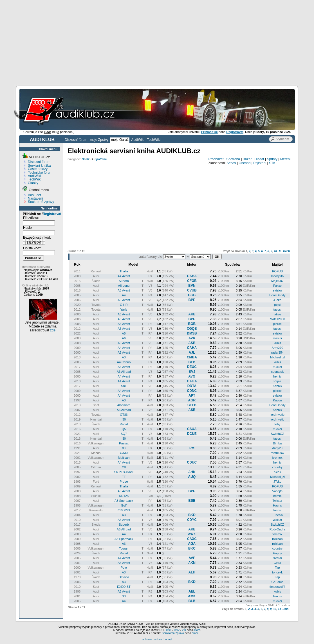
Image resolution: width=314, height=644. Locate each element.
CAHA (192, 276)
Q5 (124, 429)
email (195, 633)
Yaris (124, 309)
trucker (277, 367)
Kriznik (277, 386)
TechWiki (154, 140)
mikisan (277, 539)
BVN (192, 286)
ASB (192, 343)
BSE (192, 501)
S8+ (124, 386)
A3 (124, 357)
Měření (285, 159)
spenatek (278, 372)
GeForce (277, 582)
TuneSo (277, 515)
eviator (277, 290)
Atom (197, 630)
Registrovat (52, 214)
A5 (124, 333)
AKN (192, 563)
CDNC (192, 391)
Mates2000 (277, 319)
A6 (124, 338)
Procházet (216, 159)
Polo (124, 568)
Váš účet (34, 195)
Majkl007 (277, 281)
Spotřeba (101, 159)
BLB (192, 601)
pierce (277, 324)
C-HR (124, 305)
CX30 (124, 453)
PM (192, 448)
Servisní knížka (39, 166)
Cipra (277, 563)
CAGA (192, 381)
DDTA (192, 386)
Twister (277, 501)
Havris (277, 505)
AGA (192, 544)
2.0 (184, 630)
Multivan (124, 458)
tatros (277, 314)
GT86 (124, 415)
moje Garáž (120, 140)
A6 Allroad (124, 372)
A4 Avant (124, 276)
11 (280, 251)
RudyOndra (277, 529)
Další (286, 251)
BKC (192, 548)
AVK (192, 338)
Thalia (124, 271)
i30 (124, 419)
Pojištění (260, 163)
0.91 (169, 630)
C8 (124, 467)
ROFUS (278, 271)
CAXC (192, 539)
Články (33, 183)
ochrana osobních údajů (157, 639)
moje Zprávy (99, 140)
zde (53, 330)
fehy (277, 424)
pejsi (278, 305)
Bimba (277, 443)
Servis (231, 163)
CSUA (192, 429)
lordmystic (277, 415)
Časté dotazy (38, 169)
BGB (192, 295)
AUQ (192, 477)
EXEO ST (124, 587)
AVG (192, 376)
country (277, 467)
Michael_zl (277, 357)
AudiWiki (138, 140)
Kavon (277, 400)
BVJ (192, 372)
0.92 (177, 630)
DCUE (192, 434)
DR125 (124, 496)
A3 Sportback (124, 501)
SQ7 (124, 434)
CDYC (192, 520)
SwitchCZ (277, 434)
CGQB (192, 329)
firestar (277, 558)
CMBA (192, 357)
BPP (192, 300)
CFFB (192, 405)
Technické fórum (40, 173)
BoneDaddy (277, 295)
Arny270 (277, 348)
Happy (277, 553)
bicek (277, 472)
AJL (192, 352)
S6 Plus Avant (124, 472)
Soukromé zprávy (41, 202)
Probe (124, 482)
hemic (277, 376)
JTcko (277, 300)
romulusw (277, 453)
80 (124, 448)
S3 (124, 596)
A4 (124, 295)
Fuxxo (277, 286)
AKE (192, 314)
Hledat (259, 159)
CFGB (192, 281)
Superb (124, 281)
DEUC (192, 367)
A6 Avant (124, 290)
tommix (277, 534)
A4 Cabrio (124, 362)
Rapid (124, 424)
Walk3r (277, 520)
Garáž (86, 159)
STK (272, 163)
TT (124, 477)
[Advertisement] (157, 42)
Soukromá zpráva (173, 633)
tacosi (278, 309)
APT (192, 396)
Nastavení (35, 198)
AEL (192, 591)
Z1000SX (124, 510)
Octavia (124, 577)
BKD (192, 515)
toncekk (277, 572)
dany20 (277, 448)
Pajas (277, 381)
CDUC (192, 462)
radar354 (277, 352)
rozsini (277, 338)
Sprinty (272, 159)
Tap (277, 568)
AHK (192, 472)
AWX (192, 534)
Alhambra (124, 405)
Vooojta (278, 491)
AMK (192, 596)
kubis (277, 343)
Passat (124, 443)
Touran (124, 548)
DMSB (192, 333)
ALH (192, 572)
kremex (277, 458)
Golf (124, 505)
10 (275, 251)
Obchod (245, 163)
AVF (192, 558)
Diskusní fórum (76, 140)
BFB (192, 362)
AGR (192, 400)
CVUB (192, 290)
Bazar (247, 159)
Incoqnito (278, 276)
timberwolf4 (277, 587)
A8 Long (124, 286)
